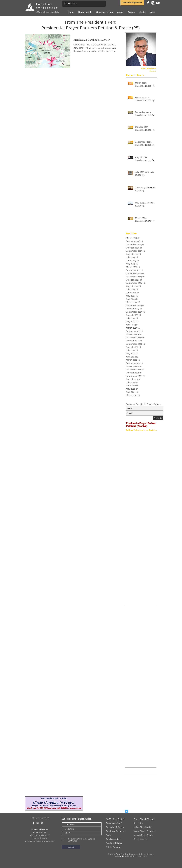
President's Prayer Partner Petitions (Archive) (141, 425)
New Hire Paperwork (132, 3)
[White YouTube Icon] (158, 3)
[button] (105, 12)
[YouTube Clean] (42, 823)
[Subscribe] (158, 418)
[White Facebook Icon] (148, 3)
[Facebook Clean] (33, 823)
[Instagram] (153, 3)
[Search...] (84, 4)
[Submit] (71, 847)
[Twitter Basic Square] (127, 811)
